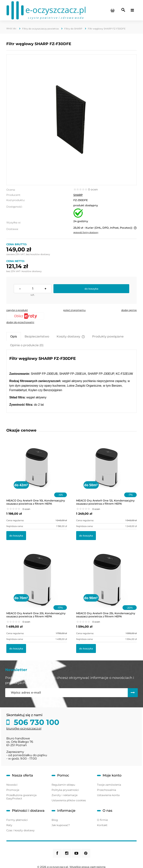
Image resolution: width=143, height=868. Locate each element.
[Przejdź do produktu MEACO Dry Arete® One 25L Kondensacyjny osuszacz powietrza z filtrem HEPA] (106, 585)
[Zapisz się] (133, 693)
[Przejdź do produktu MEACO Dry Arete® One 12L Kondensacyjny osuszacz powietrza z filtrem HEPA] (106, 472)
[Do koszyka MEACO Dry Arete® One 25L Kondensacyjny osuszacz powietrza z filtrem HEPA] (86, 648)
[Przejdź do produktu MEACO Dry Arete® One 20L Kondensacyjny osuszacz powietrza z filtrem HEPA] (37, 585)
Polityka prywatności (65, 790)
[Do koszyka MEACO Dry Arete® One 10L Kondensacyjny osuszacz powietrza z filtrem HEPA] (16, 536)
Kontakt (102, 825)
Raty (9, 825)
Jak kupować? (61, 825)
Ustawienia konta (108, 795)
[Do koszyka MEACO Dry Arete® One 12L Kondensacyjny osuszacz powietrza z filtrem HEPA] (86, 536)
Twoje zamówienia (109, 785)
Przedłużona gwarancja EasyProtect (21, 797)
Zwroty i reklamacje (65, 795)
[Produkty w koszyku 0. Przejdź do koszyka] (112, 10)
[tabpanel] (71, 381)
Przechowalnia (107, 790)
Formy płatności (17, 820)
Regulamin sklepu (63, 785)
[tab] (14, 336)
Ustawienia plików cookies (69, 800)
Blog (55, 820)
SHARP (78, 195)
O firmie (102, 820)
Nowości (12, 785)
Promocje (13, 790)
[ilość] (33, 289)
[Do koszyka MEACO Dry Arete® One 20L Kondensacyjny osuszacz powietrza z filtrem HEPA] (16, 648)
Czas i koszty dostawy (20, 830)
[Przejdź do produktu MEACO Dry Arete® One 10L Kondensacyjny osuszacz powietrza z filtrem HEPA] (37, 472)
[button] (17, 310)
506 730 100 (35, 722)
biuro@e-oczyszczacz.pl (24, 729)
